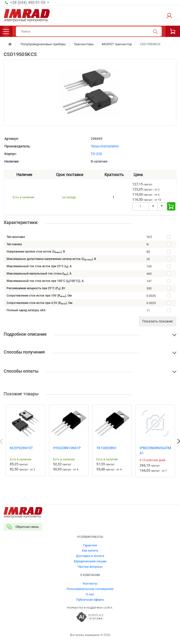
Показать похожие (157, 321)
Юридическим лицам (90, 561)
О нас (90, 594)
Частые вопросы (90, 567)
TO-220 (96, 154)
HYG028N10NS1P (67, 448)
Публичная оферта (90, 600)
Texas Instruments (105, 146)
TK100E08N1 (107, 448)
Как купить (90, 550)
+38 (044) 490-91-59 (28, 3)
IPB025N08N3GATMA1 (155, 450)
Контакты (90, 583)
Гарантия (90, 545)
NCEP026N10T (21, 448)
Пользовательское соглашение (90, 589)
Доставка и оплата (90, 556)
